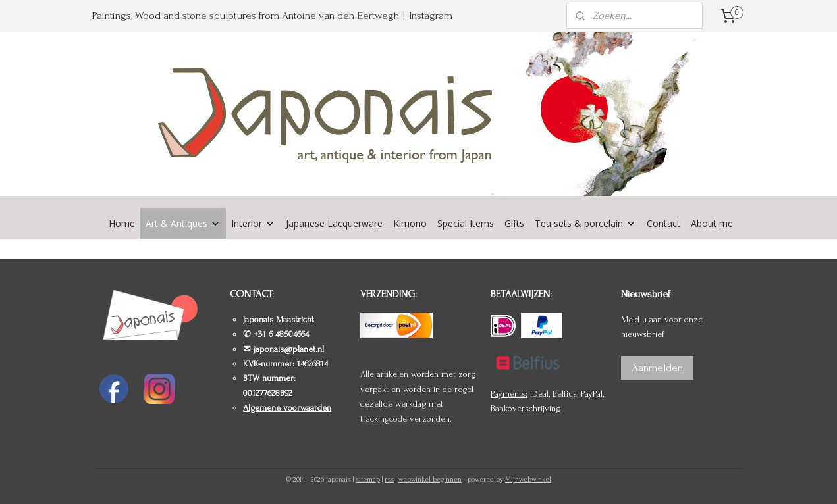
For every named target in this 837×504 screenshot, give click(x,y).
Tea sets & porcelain (585, 223)
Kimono (410, 223)
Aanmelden (657, 367)
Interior (253, 223)
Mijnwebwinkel (528, 480)
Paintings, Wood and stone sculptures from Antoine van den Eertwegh (246, 15)
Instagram (431, 15)
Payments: (509, 394)
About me (712, 223)
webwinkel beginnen (430, 480)
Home (122, 223)
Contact (663, 223)
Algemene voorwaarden (287, 408)
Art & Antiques (183, 223)
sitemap (368, 480)
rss (389, 480)
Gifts (514, 223)
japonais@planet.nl (289, 349)
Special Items (466, 223)
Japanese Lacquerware (334, 223)
